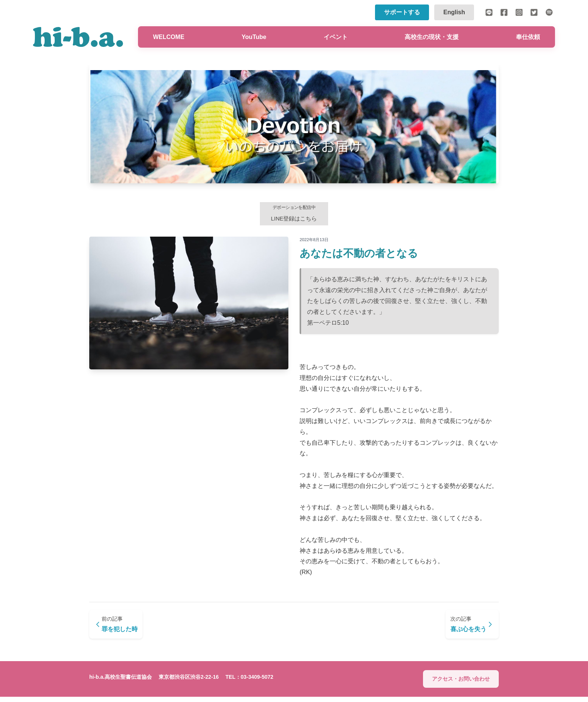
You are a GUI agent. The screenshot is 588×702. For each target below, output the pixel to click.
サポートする (402, 12)
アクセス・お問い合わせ (461, 684)
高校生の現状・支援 (432, 37)
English (454, 12)
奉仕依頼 (528, 37)
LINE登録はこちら (294, 215)
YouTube (254, 37)
